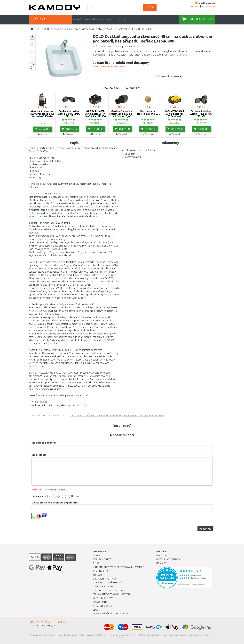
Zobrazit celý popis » (180, 55)
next (210, 114)
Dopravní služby (102, 559)
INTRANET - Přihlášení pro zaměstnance (49, 622)
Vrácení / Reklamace (104, 598)
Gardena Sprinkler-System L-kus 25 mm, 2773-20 (69, 114)
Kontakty (123, 20)
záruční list (130, 154)
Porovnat (42, 134)
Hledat (150, 7)
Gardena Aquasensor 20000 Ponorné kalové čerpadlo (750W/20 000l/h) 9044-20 (42, 115)
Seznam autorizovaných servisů (111, 594)
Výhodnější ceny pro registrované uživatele (118, 567)
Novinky (161, 563)
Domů (78, 20)
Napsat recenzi (127, 47)
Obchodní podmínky (104, 579)
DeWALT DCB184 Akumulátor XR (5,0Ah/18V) (175, 114)
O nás (96, 563)
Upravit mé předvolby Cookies (110, 614)
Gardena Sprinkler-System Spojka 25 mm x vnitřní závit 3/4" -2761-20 (122, 115)
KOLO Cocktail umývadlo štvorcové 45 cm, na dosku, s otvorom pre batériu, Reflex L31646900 (117, 416)
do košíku (43, 129)
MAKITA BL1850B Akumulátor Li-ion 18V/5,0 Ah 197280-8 (95, 114)
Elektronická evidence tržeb (109, 590)
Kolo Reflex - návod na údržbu (140, 150)
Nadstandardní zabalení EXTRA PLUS (148, 112)
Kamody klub (100, 571)
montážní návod (133, 157)
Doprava (111, 20)
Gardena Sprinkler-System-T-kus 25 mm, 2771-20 (201, 114)
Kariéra (97, 556)
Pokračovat (205, 529)
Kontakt (97, 575)
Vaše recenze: (39, 455)
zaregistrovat (208, 6)
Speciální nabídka (93, 20)
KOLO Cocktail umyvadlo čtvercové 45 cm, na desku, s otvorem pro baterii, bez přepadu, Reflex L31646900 (97, 29)
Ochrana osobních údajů (108, 583)
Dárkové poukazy (103, 587)
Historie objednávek (168, 559)
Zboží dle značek (103, 606)
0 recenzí (112, 47)
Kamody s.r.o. (51, 625)
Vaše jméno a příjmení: (44, 443)
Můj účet (162, 556)
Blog (96, 610)
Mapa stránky (100, 602)
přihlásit (196, 6)
